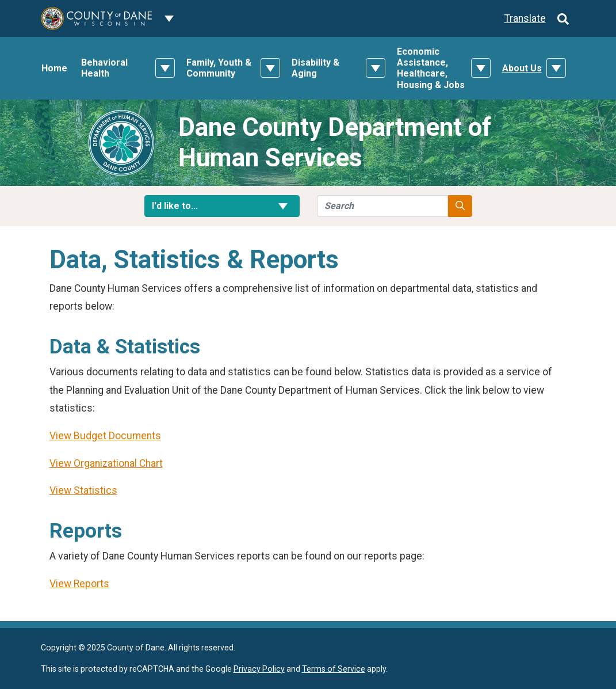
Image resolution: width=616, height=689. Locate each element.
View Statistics (83, 490)
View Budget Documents (105, 436)
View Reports (79, 584)
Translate (525, 18)
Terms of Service (334, 669)
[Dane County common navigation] (169, 18)
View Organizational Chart (106, 463)
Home (54, 68)
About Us (522, 68)
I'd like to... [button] (222, 206)
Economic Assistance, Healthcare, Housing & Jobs (431, 68)
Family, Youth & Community (219, 68)
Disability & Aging (315, 68)
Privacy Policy (259, 669)
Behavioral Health (104, 68)
